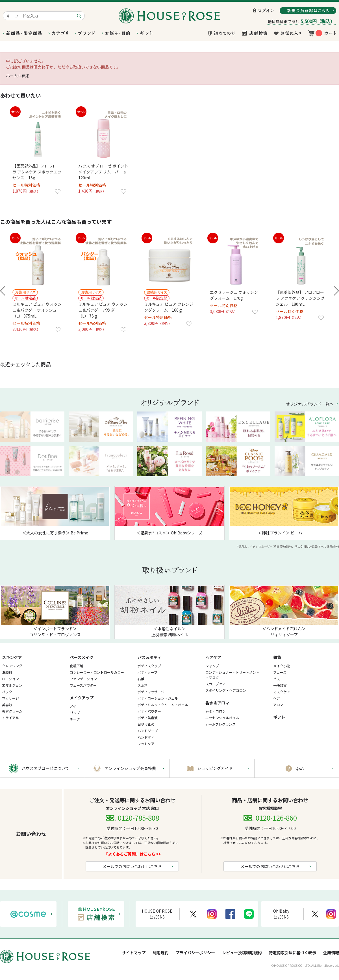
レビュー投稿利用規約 (242, 953)
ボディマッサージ (151, 692)
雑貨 (277, 657)
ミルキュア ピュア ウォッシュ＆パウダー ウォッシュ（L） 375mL (37, 310)
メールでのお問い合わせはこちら (132, 866)
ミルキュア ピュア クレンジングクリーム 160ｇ (169, 307)
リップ (75, 713)
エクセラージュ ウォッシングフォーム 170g (234, 295)
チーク (75, 719)
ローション (10, 679)
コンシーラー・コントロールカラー (97, 672)
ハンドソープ (148, 731)
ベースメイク (82, 657)
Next (336, 291)
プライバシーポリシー (195, 953)
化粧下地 (77, 666)
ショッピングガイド (215, 768)
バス (277, 679)
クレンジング (12, 666)
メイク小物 (282, 666)
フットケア (146, 744)
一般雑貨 (280, 685)
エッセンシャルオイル (222, 718)
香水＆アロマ (217, 703)
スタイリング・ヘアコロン (226, 690)
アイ (73, 706)
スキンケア (12, 657)
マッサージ (10, 698)
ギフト (279, 717)
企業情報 (331, 953)
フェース (280, 672)
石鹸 (141, 679)
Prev (3, 291)
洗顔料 (7, 672)
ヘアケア (213, 657)
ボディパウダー (149, 711)
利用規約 (160, 953)
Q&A (300, 768)
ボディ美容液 (148, 718)
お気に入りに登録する (58, 191)
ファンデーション (83, 679)
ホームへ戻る (18, 76)
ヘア (277, 698)
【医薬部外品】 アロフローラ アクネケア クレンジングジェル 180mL (300, 298)
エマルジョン (12, 685)
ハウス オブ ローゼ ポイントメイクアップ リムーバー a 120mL (104, 172)
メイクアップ (82, 698)
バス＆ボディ (149, 657)
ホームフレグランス (220, 724)
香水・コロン (216, 711)
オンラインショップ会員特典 (130, 768)
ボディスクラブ (149, 666)
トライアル (10, 718)
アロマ (278, 705)
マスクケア (282, 692)
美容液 (7, 705)
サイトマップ (134, 953)
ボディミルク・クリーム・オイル (163, 705)
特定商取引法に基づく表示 (292, 953)
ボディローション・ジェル (158, 698)
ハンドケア (146, 737)
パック (7, 692)
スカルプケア (216, 684)
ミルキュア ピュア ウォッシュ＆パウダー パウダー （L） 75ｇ (103, 310)
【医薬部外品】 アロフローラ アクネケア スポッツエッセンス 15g (37, 172)
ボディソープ (147, 672)
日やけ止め (146, 724)
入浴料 (143, 685)
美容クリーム (12, 711)
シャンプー (214, 666)
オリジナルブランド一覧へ (310, 404)
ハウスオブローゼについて (45, 768)
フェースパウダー (83, 685)
